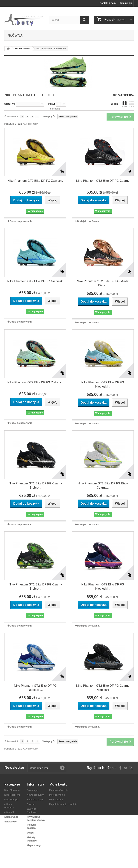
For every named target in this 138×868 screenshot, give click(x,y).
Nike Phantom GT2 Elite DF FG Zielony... (35, 382)
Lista (132, 104)
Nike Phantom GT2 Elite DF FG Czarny (103, 181)
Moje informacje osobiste (63, 804)
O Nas (30, 833)
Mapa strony (34, 845)
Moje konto (58, 784)
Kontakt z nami (108, 3)
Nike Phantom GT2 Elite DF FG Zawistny (35, 181)
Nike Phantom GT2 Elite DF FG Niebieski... (103, 384)
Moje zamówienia (59, 790)
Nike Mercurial (12, 790)
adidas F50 (10, 821)
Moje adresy (56, 799)
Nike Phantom (12, 795)
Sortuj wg (10, 104)
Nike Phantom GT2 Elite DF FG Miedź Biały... (103, 283)
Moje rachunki (57, 795)
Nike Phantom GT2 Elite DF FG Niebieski (35, 281)
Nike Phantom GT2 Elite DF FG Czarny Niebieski (103, 688)
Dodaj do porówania (21, 221)
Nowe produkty (35, 795)
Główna (15, 35)
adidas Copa (11, 817)
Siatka (124, 104)
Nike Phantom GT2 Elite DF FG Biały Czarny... (103, 486)
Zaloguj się (126, 3)
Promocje (32, 790)
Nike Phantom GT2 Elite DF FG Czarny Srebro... (35, 486)
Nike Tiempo (11, 799)
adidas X (9, 812)
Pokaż (51, 104)
